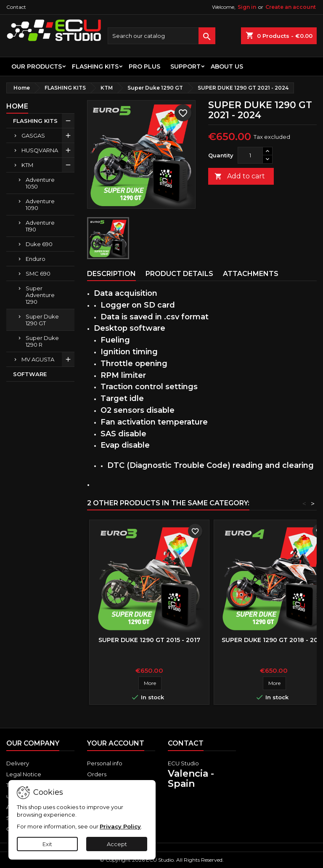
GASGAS (33, 135)
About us (227, 66)
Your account (116, 743)
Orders (97, 774)
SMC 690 (38, 273)
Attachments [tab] (251, 274)
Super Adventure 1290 (40, 295)
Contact (16, 7)
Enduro (36, 259)
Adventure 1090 (40, 204)
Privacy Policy (120, 826)
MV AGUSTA (38, 359)
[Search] (161, 36)
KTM (27, 165)
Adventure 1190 (40, 226)
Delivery (18, 763)
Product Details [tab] (179, 274)
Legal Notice (24, 774)
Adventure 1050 (40, 183)
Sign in (247, 7)
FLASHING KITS (95, 66)
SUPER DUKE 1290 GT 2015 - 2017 (149, 640)
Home (17, 106)
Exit (47, 844)
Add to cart (240, 177)
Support (185, 66)
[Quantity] (250, 155)
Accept (117, 844)
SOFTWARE (30, 374)
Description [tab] (111, 274)
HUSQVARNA (40, 150)
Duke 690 (39, 244)
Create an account (291, 7)
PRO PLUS (144, 66)
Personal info (105, 763)
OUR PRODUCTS (37, 66)
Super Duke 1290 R (42, 341)
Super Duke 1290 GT (42, 320)
